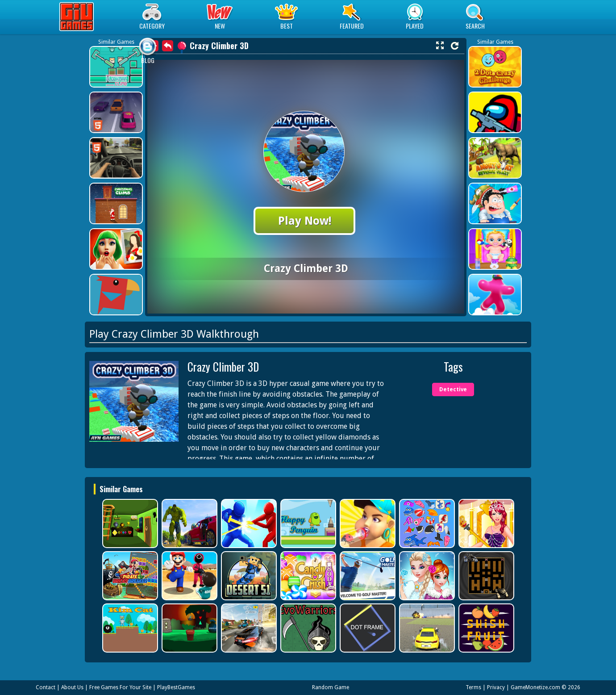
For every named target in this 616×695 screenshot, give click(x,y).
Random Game (331, 687)
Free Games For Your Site (120, 687)
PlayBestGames (176, 687)
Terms (473, 687)
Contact (46, 687)
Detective (453, 389)
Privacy (496, 687)
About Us (72, 687)
